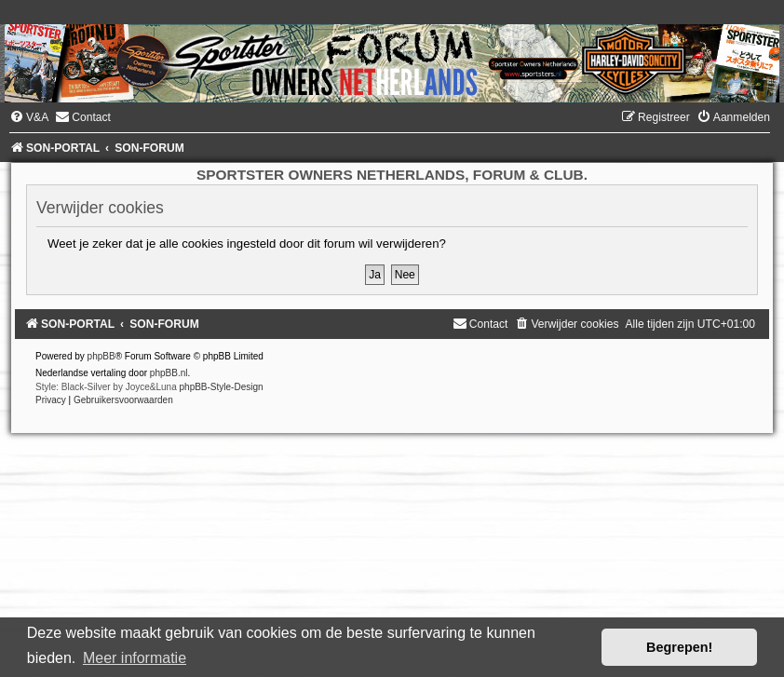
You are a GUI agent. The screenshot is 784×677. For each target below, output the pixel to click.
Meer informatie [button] (135, 658)
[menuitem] (29, 117)
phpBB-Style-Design (222, 387)
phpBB (101, 356)
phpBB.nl (169, 373)
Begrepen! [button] (679, 647)
